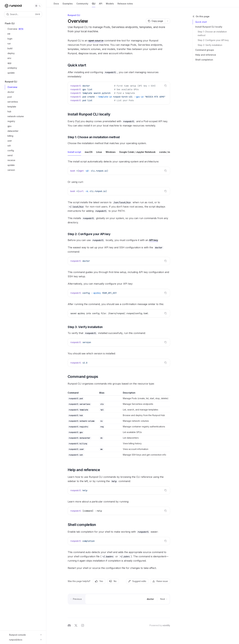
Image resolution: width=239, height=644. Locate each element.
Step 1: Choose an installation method (213, 33)
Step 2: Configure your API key (213, 40)
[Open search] (23, 14)
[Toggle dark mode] (38, 6)
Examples (68, 5)
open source (96, 41)
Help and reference (206, 55)
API (101, 5)
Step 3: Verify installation (210, 45)
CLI (94, 5)
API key (153, 240)
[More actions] (168, 21)
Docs (56, 5)
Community (82, 5)
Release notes (125, 5)
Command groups (205, 50)
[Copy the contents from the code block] (166, 86)
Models (110, 5)
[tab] (74, 152)
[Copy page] (155, 21)
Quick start (201, 22)
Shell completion (204, 60)
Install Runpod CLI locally (209, 27)
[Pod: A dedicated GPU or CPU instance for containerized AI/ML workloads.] (77, 121)
